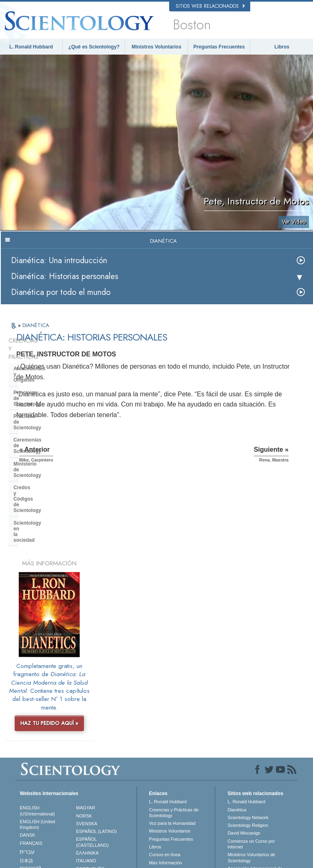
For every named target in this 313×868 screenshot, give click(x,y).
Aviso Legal (286, 864)
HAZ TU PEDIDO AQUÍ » (49, 610)
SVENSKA (87, 710)
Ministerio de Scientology (43, 402)
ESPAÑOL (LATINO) (97, 718)
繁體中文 (29, 763)
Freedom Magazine (247, 769)
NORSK (84, 703)
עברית (27, 738)
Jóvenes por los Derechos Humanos (253, 815)
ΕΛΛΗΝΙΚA (88, 740)
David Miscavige (244, 720)
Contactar (159, 757)
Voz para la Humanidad (172, 710)
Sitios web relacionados (210, 6)
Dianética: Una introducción (59, 260)
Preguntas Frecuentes (219, 47)
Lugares (157, 765)
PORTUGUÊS (90, 756)
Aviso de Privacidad (170, 864)
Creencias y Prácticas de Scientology (174, 699)
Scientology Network (248, 704)
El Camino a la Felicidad (252, 777)
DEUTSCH (30, 779)
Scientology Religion (248, 712)
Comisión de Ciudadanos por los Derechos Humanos (256, 828)
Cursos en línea (165, 741)
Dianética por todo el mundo (61, 292)
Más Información (166, 749)
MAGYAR (86, 694)
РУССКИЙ (30, 755)
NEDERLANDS (35, 771)
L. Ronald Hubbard (31, 47)
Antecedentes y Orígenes (43, 352)
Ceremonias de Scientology (45, 389)
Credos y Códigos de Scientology (52, 414)
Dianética (237, 697)
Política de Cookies (213, 864)
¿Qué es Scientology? (94, 47)
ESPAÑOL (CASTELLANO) (93, 729)
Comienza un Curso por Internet (251, 731)
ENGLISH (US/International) (37, 697)
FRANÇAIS (31, 730)
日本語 (26, 747)
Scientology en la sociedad (45, 427)
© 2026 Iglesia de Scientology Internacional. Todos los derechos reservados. (91, 859)
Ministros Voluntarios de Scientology (251, 744)
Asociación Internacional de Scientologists (255, 758)
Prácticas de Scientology (42, 377)
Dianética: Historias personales (65, 276)
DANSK (27, 722)
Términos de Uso (253, 864)
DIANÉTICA (36, 325)
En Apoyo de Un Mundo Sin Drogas (255, 787)
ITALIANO (86, 747)
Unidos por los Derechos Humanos (252, 801)
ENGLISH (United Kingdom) (37, 711)
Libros (282, 47)
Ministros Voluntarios (156, 47)
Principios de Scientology (43, 365)
